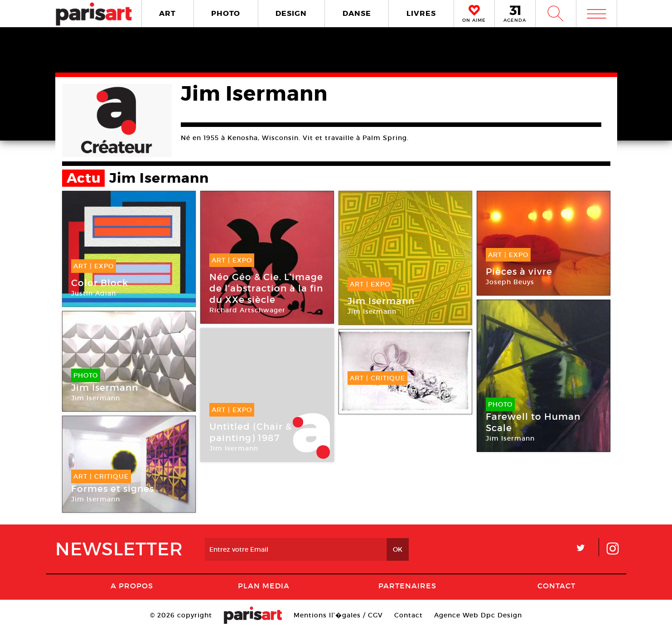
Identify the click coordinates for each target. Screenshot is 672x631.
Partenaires (407, 586)
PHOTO (226, 13)
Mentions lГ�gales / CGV (338, 615)
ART (167, 13)
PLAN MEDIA (264, 586)
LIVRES (421, 13)
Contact (556, 586)
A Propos (132, 586)
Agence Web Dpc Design (478, 615)
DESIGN (291, 13)
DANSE (357, 13)
